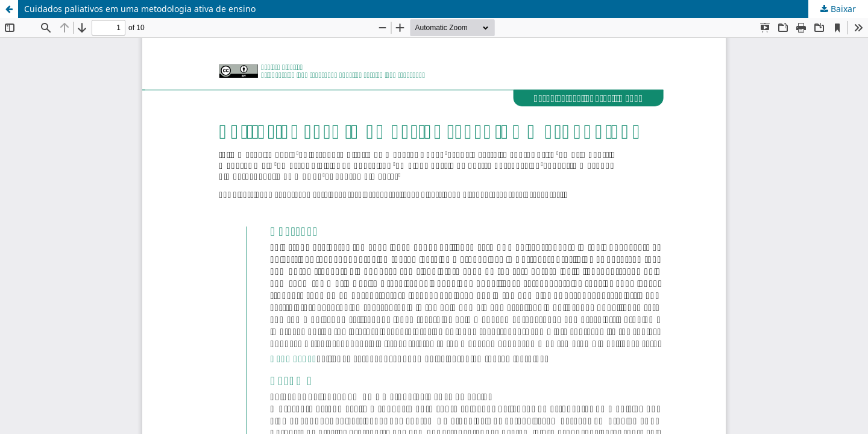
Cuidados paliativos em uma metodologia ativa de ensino (140, 9)
